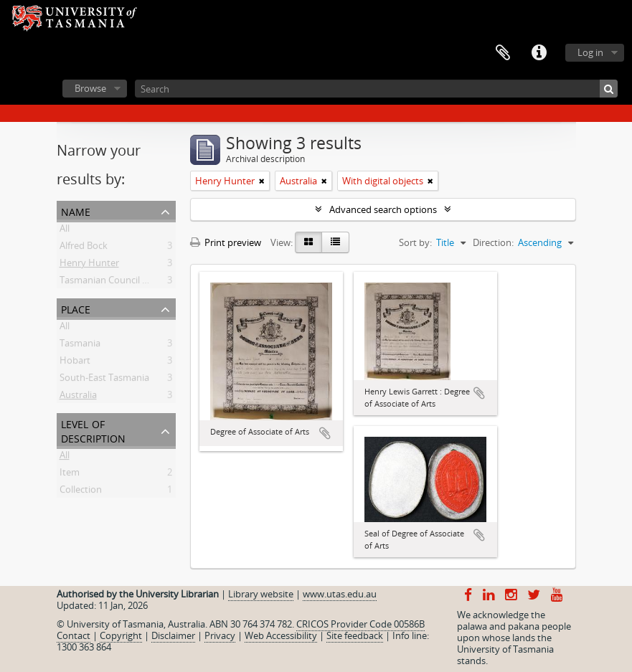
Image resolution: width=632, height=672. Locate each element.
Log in (590, 52)
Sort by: (415, 242)
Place (76, 308)
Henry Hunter (89, 265)
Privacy (220, 635)
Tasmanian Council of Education (128, 283)
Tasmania (80, 346)
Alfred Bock (84, 248)
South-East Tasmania (104, 380)
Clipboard (503, 53)
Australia (78, 397)
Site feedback (355, 635)
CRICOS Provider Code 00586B (360, 624)
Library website (261, 594)
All (65, 231)
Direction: (493, 242)
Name (76, 210)
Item (70, 475)
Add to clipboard (325, 433)
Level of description (93, 430)
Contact (74, 635)
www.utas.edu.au (340, 594)
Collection (81, 492)
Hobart (75, 363)
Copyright (121, 635)
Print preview (226, 242)
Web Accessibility (281, 635)
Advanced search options (383, 209)
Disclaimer (173, 635)
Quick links (539, 53)
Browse (90, 88)
